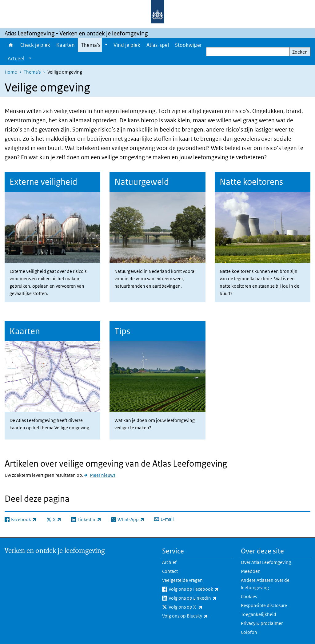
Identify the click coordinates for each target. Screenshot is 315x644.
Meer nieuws (103, 475)
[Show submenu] (106, 45)
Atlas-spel (158, 45)
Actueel (16, 59)
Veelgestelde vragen (182, 580)
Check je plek (35, 45)
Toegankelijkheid (259, 614)
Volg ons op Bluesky (197, 616)
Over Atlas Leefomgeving (266, 562)
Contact (170, 571)
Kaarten (66, 45)
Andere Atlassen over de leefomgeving (265, 584)
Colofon (249, 632)
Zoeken (300, 52)
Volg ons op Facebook (200, 589)
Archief (169, 562)
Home (11, 45)
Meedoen (251, 571)
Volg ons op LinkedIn (200, 598)
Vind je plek (127, 45)
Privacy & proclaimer (262, 623)
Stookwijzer (188, 45)
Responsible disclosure (264, 605)
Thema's (91, 45)
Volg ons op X (199, 607)
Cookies (249, 596)
